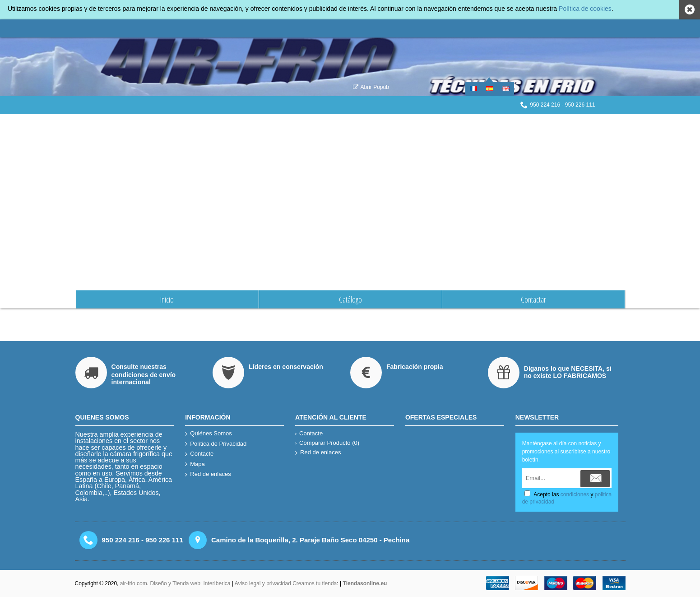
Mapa (195, 464)
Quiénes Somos (359, 124)
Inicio (329, 124)
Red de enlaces (208, 474)
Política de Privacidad (216, 444)
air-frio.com (134, 583)
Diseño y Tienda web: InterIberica (190, 583)
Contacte (199, 454)
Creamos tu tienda (315, 583)
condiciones (575, 494)
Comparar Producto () (327, 443)
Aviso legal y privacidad (264, 583)
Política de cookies (585, 9)
